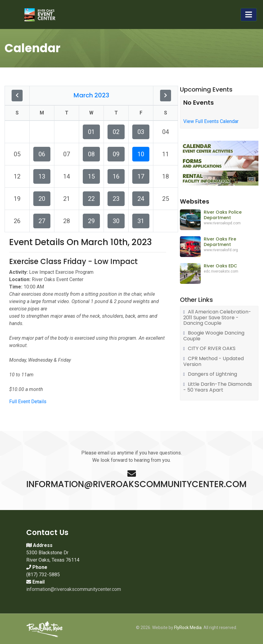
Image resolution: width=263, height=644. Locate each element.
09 (116, 154)
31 (141, 221)
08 (91, 154)
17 (141, 176)
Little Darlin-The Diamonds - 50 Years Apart (218, 387)
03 (141, 132)
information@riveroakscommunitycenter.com (74, 589)
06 (42, 154)
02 (116, 132)
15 (91, 176)
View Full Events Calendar (211, 121)
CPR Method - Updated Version (214, 362)
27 (42, 221)
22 (91, 199)
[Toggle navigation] (249, 15)
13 (42, 176)
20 (42, 199)
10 (141, 154)
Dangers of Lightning (212, 374)
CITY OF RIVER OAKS (212, 349)
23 (116, 199)
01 (91, 132)
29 (91, 221)
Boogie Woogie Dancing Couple (214, 336)
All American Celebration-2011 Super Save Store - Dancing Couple (217, 318)
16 (116, 176)
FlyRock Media (188, 628)
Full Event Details (28, 402)
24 (141, 199)
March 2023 (91, 95)
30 (116, 221)
